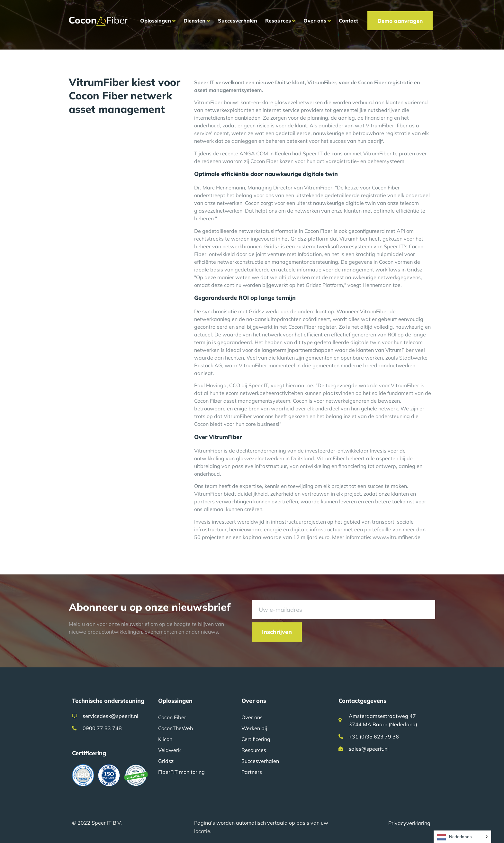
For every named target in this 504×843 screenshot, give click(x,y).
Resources (254, 750)
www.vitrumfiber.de (396, 537)
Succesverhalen (260, 761)
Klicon (165, 739)
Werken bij (254, 728)
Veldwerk (169, 750)
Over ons (252, 717)
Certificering (256, 739)
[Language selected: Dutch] (462, 837)
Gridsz (166, 761)
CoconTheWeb (176, 728)
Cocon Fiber (172, 717)
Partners (252, 772)
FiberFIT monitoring (181, 772)
